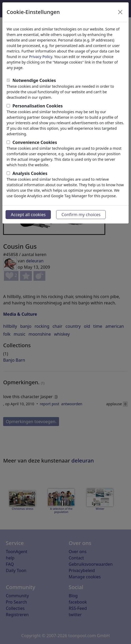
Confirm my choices (81, 215)
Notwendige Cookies (34, 80)
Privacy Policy (41, 57)
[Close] (120, 12)
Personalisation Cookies (38, 106)
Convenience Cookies (35, 142)
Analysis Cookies (30, 173)
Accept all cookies (28, 215)
